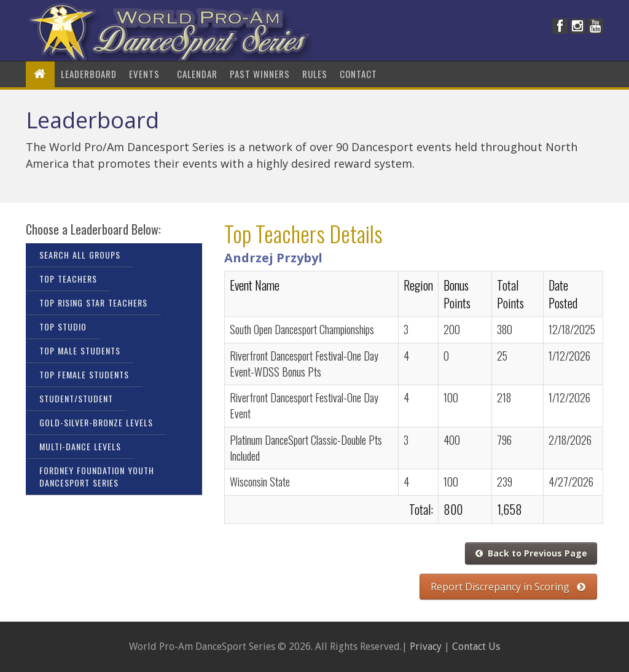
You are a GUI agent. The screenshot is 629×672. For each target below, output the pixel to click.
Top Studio (63, 326)
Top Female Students (84, 374)
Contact (358, 74)
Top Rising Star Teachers (93, 303)
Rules (315, 74)
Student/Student (76, 398)
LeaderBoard (89, 74)
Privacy (426, 647)
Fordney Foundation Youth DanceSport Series (97, 476)
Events (147, 74)
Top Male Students (80, 350)
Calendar (197, 74)
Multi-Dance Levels (80, 446)
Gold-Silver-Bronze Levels (96, 422)
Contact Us (476, 647)
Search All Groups (80, 255)
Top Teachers (68, 279)
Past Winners (260, 74)
